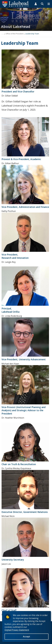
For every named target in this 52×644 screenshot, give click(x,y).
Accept (27, 637)
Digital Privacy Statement (17, 630)
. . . (3, 34)
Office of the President (15, 34)
